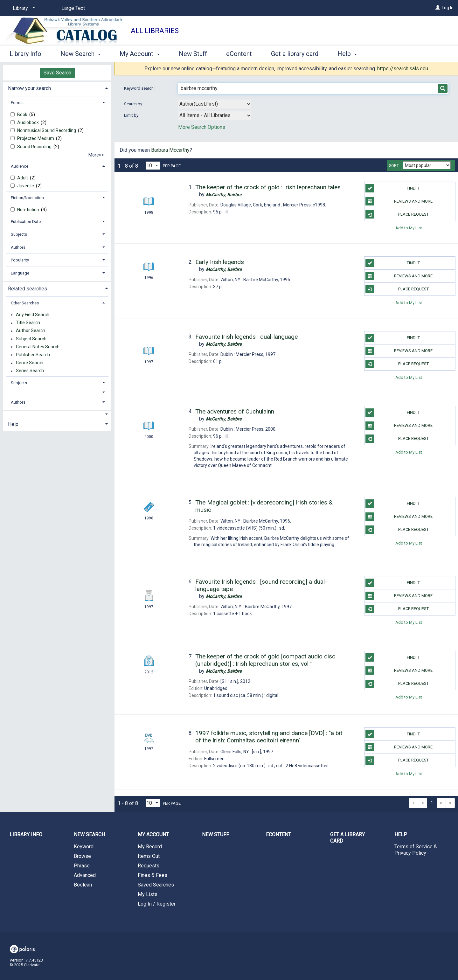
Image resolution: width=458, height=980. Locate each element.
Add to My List (409, 228)
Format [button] (17, 103)
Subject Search (31, 339)
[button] (57, 392)
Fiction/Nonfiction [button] (27, 198)
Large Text (73, 8)
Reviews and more (399, 201)
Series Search (30, 371)
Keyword (84, 847)
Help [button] (347, 54)
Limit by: (132, 115)
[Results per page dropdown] (153, 166)
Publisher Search (33, 355)
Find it (393, 188)
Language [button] (20, 273)
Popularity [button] (20, 260)
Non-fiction (29, 210)
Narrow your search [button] (29, 88)
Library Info (25, 54)
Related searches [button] (28, 289)
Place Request (397, 214)
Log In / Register (157, 904)
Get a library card (295, 54)
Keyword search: (140, 88)
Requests (149, 866)
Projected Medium (36, 138)
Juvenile (26, 186)
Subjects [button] (19, 234)
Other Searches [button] (25, 303)
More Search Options (202, 127)
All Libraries (155, 31)
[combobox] (215, 104)
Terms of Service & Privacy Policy (416, 850)
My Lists (148, 894)
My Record (150, 847)
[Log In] (438, 8)
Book (23, 115)
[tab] (57, 88)
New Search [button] (80, 54)
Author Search (31, 331)
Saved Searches (156, 885)
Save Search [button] (57, 73)
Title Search (28, 323)
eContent (239, 54)
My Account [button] (139, 54)
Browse (82, 856)
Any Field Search (33, 315)
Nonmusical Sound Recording (47, 130)
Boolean (83, 885)
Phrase (82, 866)
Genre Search (30, 363)
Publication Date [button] (26, 222)
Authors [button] (18, 247)
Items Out (149, 856)
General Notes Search (38, 347)
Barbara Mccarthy (170, 150)
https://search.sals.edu (403, 69)
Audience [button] (20, 166)
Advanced (85, 875)
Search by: (134, 104)
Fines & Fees (153, 875)
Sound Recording (35, 147)
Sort (394, 166)
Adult (23, 178)
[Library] (23, 8)
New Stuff (193, 54)
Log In (448, 8)
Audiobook (28, 122)
